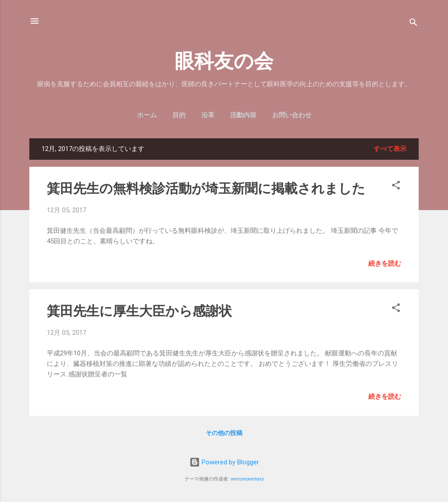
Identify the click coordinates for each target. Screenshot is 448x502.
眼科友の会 (224, 61)
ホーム (147, 115)
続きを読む (385, 263)
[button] (396, 187)
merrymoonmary (247, 479)
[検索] (413, 24)
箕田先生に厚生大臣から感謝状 (139, 311)
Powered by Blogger (224, 462)
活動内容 (243, 115)
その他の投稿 (224, 433)
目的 (179, 115)
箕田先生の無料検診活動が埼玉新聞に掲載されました (206, 188)
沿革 (208, 115)
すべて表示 (390, 149)
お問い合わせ (292, 115)
